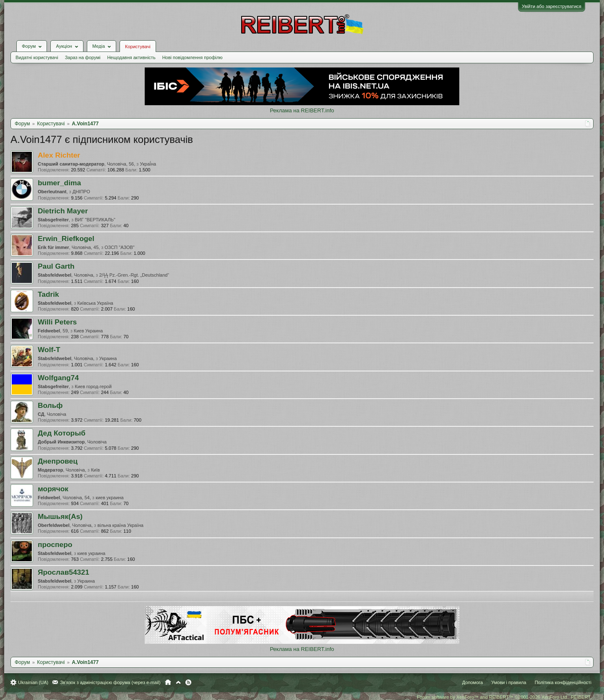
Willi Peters (57, 322)
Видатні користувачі (37, 57)
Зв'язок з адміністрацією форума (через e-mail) (110, 682)
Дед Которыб (62, 433)
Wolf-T (49, 350)
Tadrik (48, 294)
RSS (188, 682)
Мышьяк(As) (60, 516)
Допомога (473, 682)
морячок (53, 489)
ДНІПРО (81, 192)
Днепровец (58, 461)
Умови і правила (509, 682)
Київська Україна (95, 303)
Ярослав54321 (64, 572)
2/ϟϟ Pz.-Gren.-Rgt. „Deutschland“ (134, 275)
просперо (55, 544)
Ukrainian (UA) (33, 682)
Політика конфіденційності (563, 682)
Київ (95, 470)
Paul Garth (56, 266)
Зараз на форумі (83, 57)
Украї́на (148, 164)
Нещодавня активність (131, 57)
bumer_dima (59, 183)
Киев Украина (88, 331)
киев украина (110, 498)
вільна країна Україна (120, 525)
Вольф (50, 405)
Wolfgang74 (58, 378)
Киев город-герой (93, 386)
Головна (168, 682)
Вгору (178, 682)
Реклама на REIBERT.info (302, 110)
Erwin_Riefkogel (66, 239)
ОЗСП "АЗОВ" (119, 247)
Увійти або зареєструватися (552, 6)
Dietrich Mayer (63, 211)
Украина (108, 358)
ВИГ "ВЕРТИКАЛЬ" (95, 220)
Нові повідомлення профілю (193, 57)
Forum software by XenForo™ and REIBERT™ (504, 697)
